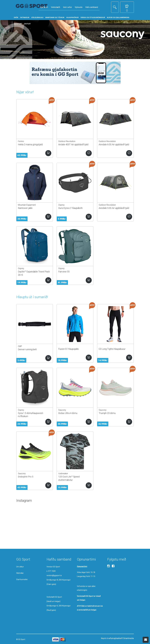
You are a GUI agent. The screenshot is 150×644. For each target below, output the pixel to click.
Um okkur (20, 567)
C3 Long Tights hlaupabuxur (112, 349)
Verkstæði (55, 7)
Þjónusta (79, 7)
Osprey (61, 205)
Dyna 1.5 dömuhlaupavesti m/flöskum (31, 415)
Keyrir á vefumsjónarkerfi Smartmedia (117, 638)
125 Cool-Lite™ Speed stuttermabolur (69, 478)
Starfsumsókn (22, 579)
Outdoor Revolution (67, 141)
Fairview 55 (64, 272)
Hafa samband (92, 7)
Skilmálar (20, 573)
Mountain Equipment (27, 205)
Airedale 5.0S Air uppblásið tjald (114, 208)
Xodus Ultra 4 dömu (68, 413)
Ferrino (21, 141)
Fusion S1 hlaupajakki (68, 349)
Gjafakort (44, 7)
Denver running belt (27, 349)
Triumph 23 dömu (107, 413)
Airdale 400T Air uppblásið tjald (73, 144)
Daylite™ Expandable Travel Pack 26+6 (34, 273)
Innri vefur (67, 7)
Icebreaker (63, 474)
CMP (20, 346)
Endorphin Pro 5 (26, 477)
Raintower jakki (25, 208)
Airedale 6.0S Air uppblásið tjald (114, 144)
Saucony (62, 410)
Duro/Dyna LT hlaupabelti (70, 208)
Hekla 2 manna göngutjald (30, 144)
